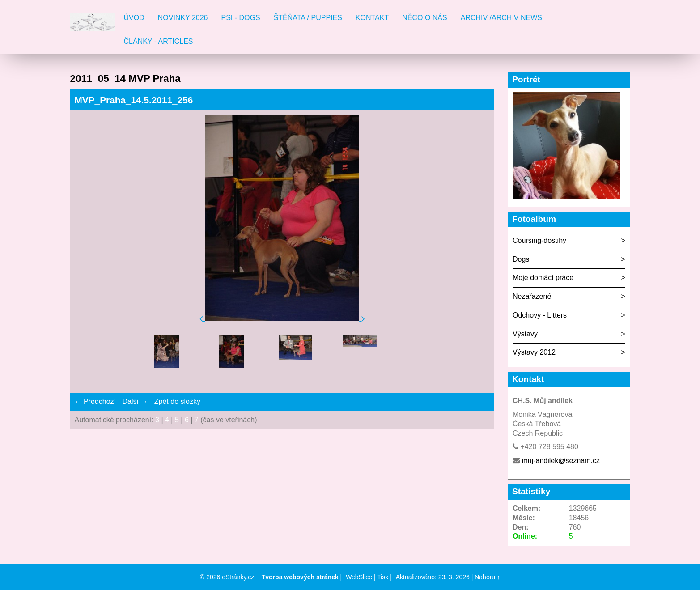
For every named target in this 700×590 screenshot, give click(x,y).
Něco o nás (424, 18)
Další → (135, 401)
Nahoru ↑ (487, 577)
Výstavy (525, 334)
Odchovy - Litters (540, 315)
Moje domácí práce (543, 278)
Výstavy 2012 (534, 352)
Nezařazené (532, 296)
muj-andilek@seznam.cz (561, 461)
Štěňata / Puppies (308, 18)
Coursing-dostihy (539, 240)
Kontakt (372, 18)
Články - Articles (159, 41)
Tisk (383, 577)
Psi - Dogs (241, 18)
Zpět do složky (177, 401)
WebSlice (359, 577)
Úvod (134, 18)
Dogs (521, 259)
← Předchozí (95, 401)
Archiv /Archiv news (501, 18)
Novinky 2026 (183, 18)
